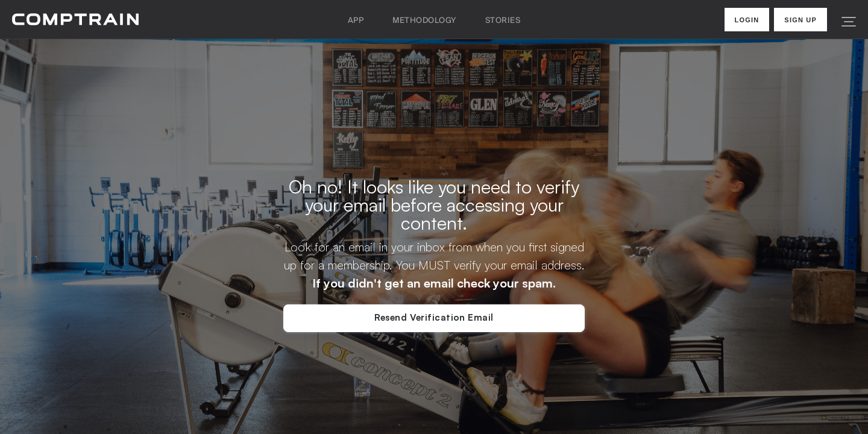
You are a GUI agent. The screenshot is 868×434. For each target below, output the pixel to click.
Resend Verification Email (434, 317)
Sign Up (800, 20)
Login (747, 20)
